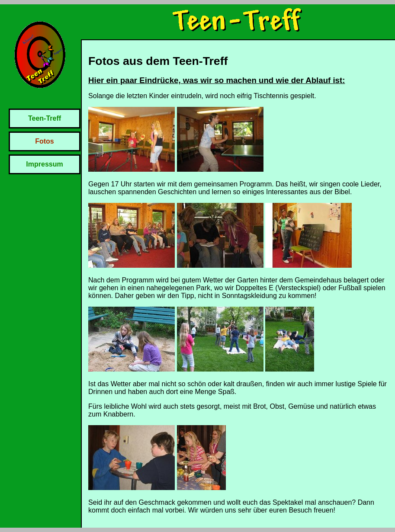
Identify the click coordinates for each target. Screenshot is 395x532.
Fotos (45, 141)
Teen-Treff (45, 118)
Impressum (44, 164)
